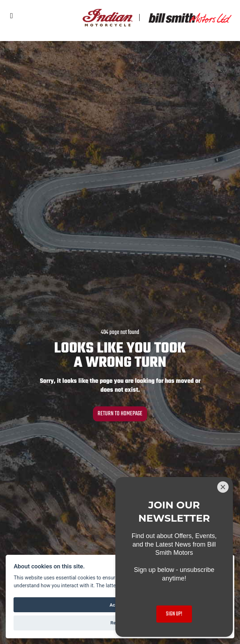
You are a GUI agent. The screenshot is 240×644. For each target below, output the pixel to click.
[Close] (223, 487)
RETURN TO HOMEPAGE (120, 414)
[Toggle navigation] (11, 16)
